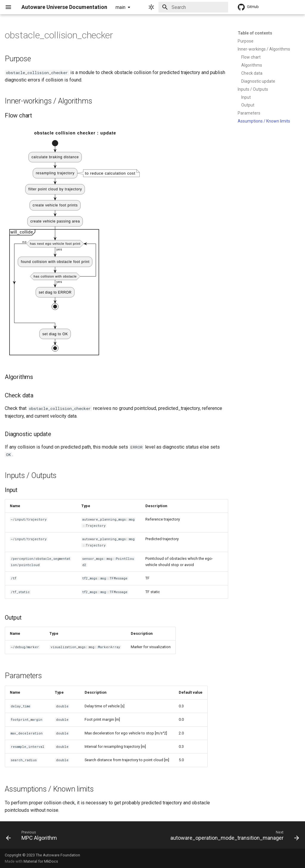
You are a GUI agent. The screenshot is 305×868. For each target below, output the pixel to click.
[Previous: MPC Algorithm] (32, 837)
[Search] (193, 7)
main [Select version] (120, 7)
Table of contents (255, 33)
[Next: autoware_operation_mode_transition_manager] (234, 837)
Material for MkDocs (41, 861)
